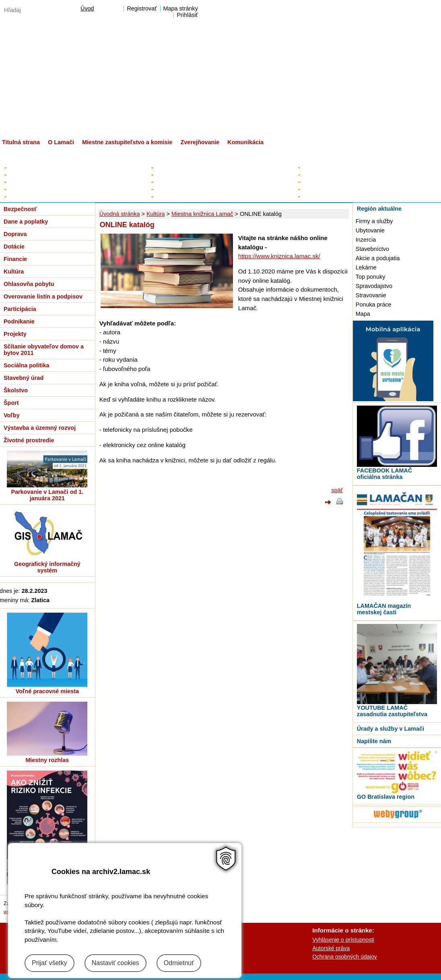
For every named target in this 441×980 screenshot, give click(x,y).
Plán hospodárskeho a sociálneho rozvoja (59, 175)
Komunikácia (245, 142)
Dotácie (14, 247)
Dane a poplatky (26, 222)
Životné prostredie (29, 440)
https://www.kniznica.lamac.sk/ (279, 256)
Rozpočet (20, 182)
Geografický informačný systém (47, 567)
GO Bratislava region (386, 797)
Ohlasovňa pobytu (29, 284)
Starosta (165, 167)
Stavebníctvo (372, 249)
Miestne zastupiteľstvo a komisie (127, 142)
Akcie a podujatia (378, 258)
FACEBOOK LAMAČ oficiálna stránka (385, 474)
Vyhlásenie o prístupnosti (343, 940)
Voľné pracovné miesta (47, 691)
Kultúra (156, 214)
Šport (11, 403)
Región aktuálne (379, 209)
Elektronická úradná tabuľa (41, 167)
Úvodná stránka (120, 214)
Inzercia (366, 240)
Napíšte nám (374, 741)
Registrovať (142, 8)
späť (337, 490)
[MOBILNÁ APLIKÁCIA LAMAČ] (393, 399)
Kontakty (312, 167)
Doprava (15, 234)
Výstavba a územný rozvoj (40, 428)
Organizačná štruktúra (329, 189)
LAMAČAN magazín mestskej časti (384, 609)
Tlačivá (310, 196)
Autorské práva (331, 948)
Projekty (15, 334)
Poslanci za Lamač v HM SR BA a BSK (203, 196)
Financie (15, 259)
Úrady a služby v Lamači (391, 729)
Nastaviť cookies (115, 963)
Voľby (12, 415)
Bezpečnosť (20, 209)
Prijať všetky (49, 963)
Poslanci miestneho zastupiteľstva (196, 182)
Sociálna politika (27, 365)
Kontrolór (166, 189)
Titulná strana (21, 142)
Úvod (87, 8)
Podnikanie (19, 321)
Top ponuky (371, 277)
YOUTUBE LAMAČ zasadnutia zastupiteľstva (392, 711)
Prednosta (314, 182)
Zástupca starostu (177, 175)
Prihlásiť (187, 15)
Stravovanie (371, 295)
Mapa (363, 314)
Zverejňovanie (200, 142)
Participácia (20, 309)
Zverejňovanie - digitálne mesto (46, 196)
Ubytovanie (370, 230)
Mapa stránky (181, 8)
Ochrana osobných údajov (344, 957)
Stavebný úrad (24, 378)
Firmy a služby (374, 221)
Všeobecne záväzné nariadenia (46, 189)
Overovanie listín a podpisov (43, 296)
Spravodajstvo (374, 286)
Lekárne (366, 267)
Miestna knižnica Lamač (202, 214)
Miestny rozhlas (47, 760)
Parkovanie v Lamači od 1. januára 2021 (47, 495)
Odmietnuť (179, 963)
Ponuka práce (374, 305)
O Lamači (61, 142)
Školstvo (16, 390)
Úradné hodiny (320, 175)
